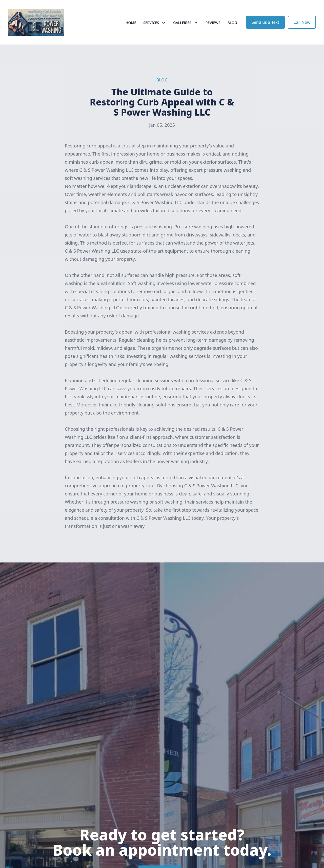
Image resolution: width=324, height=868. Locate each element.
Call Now (302, 22)
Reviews (213, 23)
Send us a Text (265, 22)
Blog (232, 23)
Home (131, 23)
